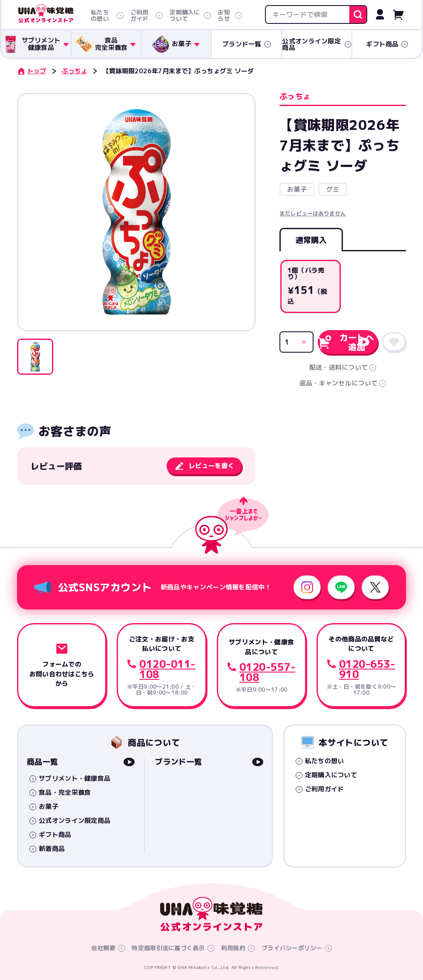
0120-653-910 (367, 669)
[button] (35, 357)
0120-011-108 (167, 669)
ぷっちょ (75, 71)
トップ (32, 71)
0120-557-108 (268, 672)
